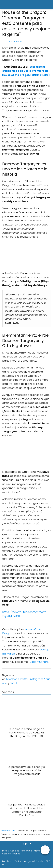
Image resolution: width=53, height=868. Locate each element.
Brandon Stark (15, 41)
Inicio (5, 851)
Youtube (40, 861)
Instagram (36, 679)
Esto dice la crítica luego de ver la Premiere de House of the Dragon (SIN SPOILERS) (26, 71)
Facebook (12, 679)
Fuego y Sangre (39, 662)
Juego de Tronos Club (21, 851)
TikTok (14, 683)
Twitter (24, 679)
